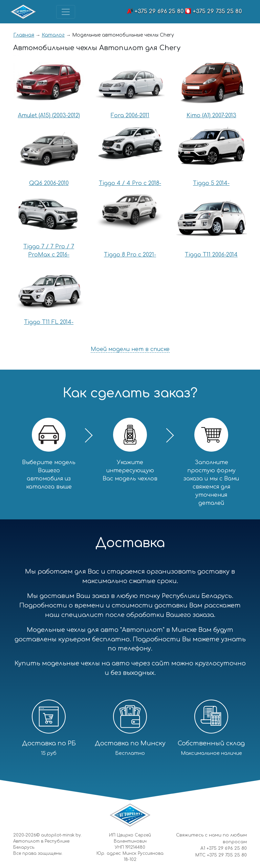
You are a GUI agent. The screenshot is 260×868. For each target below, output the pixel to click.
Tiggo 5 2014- (211, 183)
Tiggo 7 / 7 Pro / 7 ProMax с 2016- (49, 251)
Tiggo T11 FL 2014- (49, 322)
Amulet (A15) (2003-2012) (49, 116)
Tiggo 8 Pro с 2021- (130, 255)
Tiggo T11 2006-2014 (211, 255)
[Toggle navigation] (66, 12)
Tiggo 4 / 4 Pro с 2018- (130, 183)
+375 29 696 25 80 (159, 12)
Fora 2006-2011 (130, 116)
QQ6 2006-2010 (49, 183)
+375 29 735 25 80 (217, 12)
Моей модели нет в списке (130, 349)
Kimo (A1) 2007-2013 (211, 116)
